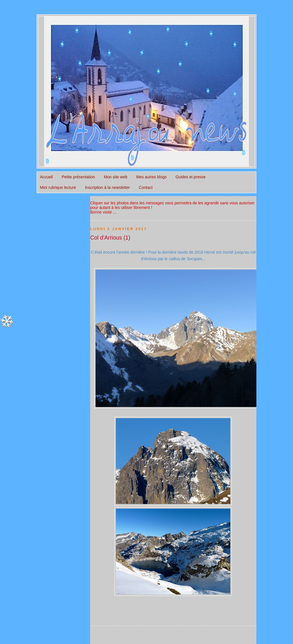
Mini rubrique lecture (58, 187)
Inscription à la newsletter (107, 187)
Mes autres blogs (151, 177)
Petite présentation (78, 177)
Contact (146, 187)
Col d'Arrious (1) (110, 238)
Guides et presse (190, 177)
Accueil (46, 177)
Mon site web (116, 177)
